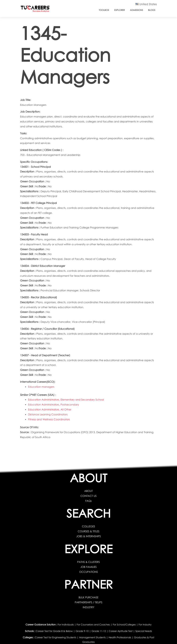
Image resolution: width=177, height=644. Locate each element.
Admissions (136, 10)
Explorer (119, 10)
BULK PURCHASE (88, 597)
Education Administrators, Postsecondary (54, 404)
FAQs (88, 501)
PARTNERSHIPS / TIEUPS (88, 602)
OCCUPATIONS (88, 572)
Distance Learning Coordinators (48, 414)
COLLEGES (89, 526)
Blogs (152, 10)
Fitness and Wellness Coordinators (49, 419)
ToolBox (104, 10)
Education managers (41, 387)
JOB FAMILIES (88, 567)
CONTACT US (89, 496)
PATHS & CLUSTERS (88, 562)
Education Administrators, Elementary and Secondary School (66, 400)
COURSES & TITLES (88, 531)
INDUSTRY (88, 607)
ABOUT (88, 491)
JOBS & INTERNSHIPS (88, 536)
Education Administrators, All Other (50, 409)
